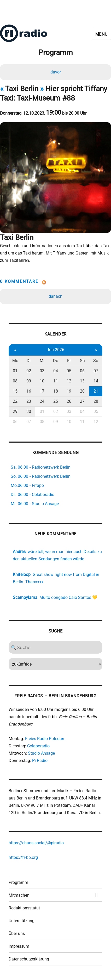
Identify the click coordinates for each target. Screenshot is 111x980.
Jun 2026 (55, 350)
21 (96, 391)
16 (29, 391)
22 (15, 401)
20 (82, 391)
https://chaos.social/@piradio (36, 843)
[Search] (56, 647)
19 (69, 391)
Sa (82, 361)
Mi (42, 361)
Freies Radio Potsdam (45, 739)
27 (82, 401)
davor (56, 72)
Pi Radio (40, 761)
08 (15, 381)
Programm (18, 882)
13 (82, 381)
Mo (15, 361)
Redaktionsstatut (24, 908)
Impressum (19, 946)
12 (69, 381)
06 (82, 371)
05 (69, 371)
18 (56, 391)
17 (42, 391)
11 (56, 381)
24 (42, 401)
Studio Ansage (41, 753)
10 (42, 381)
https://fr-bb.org (23, 857)
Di (29, 361)
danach (55, 296)
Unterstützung (22, 921)
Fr (69, 361)
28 (96, 401)
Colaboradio (38, 746)
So (96, 361)
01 (15, 371)
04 (56, 371)
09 (29, 381)
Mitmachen (19, 895)
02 (29, 371)
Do (56, 361)
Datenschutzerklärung (29, 959)
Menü (101, 34)
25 (56, 401)
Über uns (17, 934)
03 (42, 371)
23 (29, 401)
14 (96, 381)
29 (15, 411)
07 (96, 371)
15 (15, 391)
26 (69, 401)
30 (29, 411)
